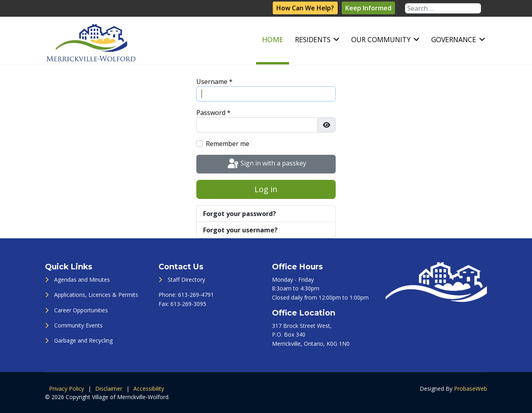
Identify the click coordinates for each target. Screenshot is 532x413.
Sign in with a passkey (266, 164)
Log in (266, 189)
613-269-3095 (188, 304)
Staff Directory (186, 280)
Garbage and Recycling (83, 340)
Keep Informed (368, 8)
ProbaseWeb (470, 389)
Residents (313, 39)
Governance (454, 39)
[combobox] (443, 8)
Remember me (228, 144)
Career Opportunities (81, 310)
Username (214, 82)
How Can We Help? (305, 8)
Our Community (381, 39)
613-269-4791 (196, 295)
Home (273, 39)
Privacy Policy (66, 389)
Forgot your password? (240, 214)
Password (213, 113)
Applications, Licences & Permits (96, 295)
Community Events (78, 325)
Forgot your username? (240, 230)
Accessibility (149, 389)
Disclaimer (109, 389)
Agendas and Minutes (82, 280)
